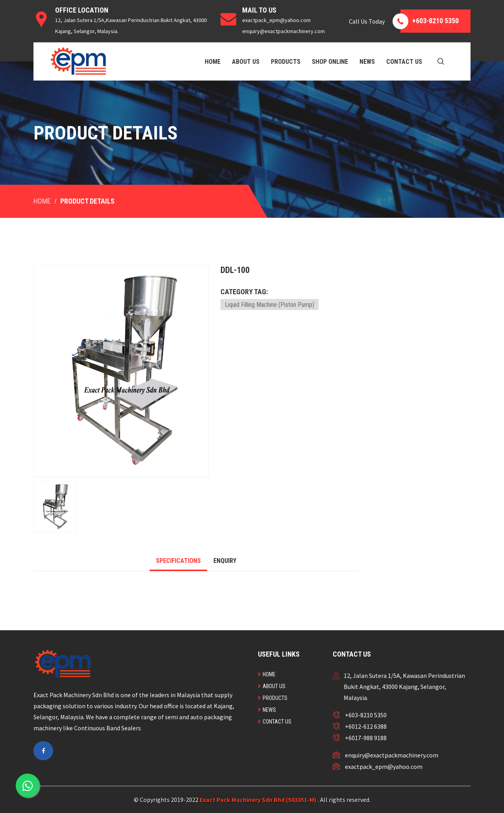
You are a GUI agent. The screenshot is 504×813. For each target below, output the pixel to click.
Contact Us (404, 61)
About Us (246, 61)
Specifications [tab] (178, 561)
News (367, 61)
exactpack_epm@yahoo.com (384, 767)
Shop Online (330, 61)
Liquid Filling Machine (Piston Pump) (270, 305)
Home (213, 61)
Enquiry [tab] (225, 561)
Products (286, 61)
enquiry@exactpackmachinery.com (392, 755)
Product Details (87, 201)
